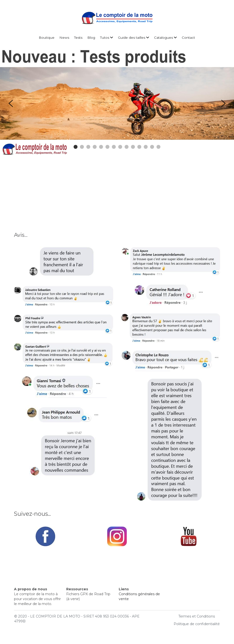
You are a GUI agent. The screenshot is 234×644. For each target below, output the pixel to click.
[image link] (45, 536)
